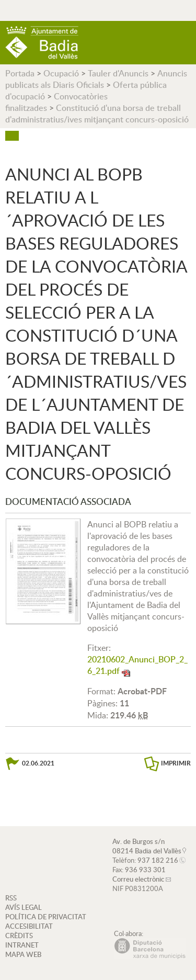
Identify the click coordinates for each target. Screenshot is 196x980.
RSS (11, 898)
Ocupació (61, 73)
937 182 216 (158, 860)
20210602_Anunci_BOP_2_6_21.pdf (137, 665)
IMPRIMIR (176, 763)
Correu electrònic (138, 879)
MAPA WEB (23, 954)
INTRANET (22, 945)
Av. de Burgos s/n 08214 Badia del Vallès (147, 846)
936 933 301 (145, 870)
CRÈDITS (19, 936)
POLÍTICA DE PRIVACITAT (46, 917)
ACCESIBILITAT (29, 926)
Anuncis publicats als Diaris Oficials (96, 79)
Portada (20, 73)
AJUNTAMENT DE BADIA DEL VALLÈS (42, 43)
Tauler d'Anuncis (118, 73)
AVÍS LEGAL (24, 907)
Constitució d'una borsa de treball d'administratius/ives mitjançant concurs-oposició (97, 114)
